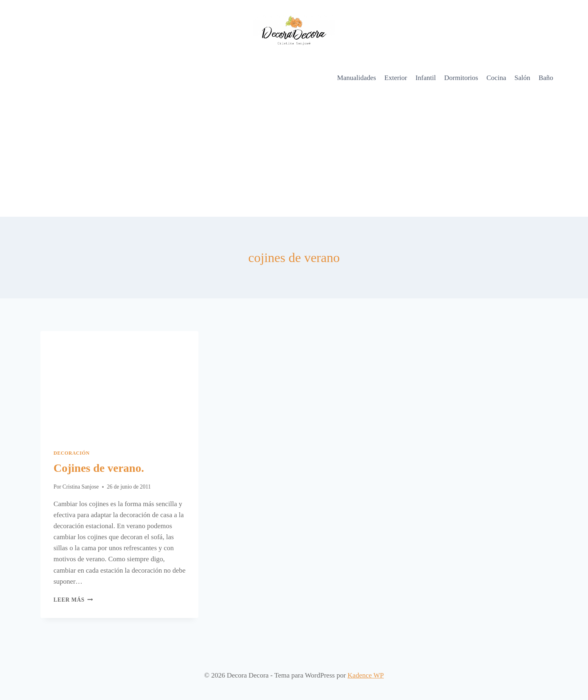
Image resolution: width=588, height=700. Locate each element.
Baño (546, 78)
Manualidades (357, 78)
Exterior (396, 78)
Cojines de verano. (99, 468)
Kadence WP (366, 675)
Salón (522, 78)
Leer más (73, 600)
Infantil (425, 78)
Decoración (72, 453)
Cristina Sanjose (81, 487)
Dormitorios (461, 78)
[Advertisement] (294, 156)
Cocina (496, 78)
